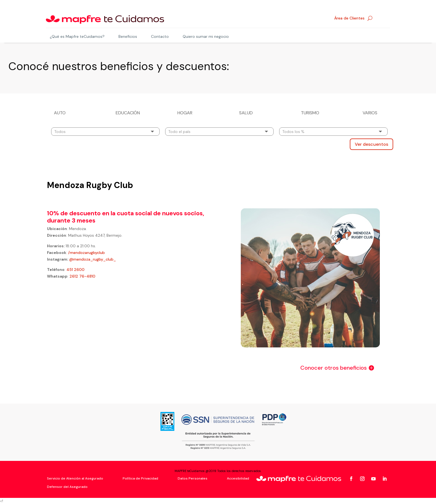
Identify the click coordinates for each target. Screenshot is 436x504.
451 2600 (75, 269)
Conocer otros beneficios (334, 367)
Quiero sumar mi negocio (206, 36)
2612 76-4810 (82, 276)
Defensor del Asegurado (67, 486)
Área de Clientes (349, 18)
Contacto (160, 36)
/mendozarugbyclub (86, 252)
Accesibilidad (238, 478)
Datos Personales (193, 478)
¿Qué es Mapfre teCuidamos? (77, 36)
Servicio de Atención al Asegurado (75, 478)
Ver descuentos (371, 144)
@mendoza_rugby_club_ (93, 259)
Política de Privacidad (140, 478)
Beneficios (128, 36)
